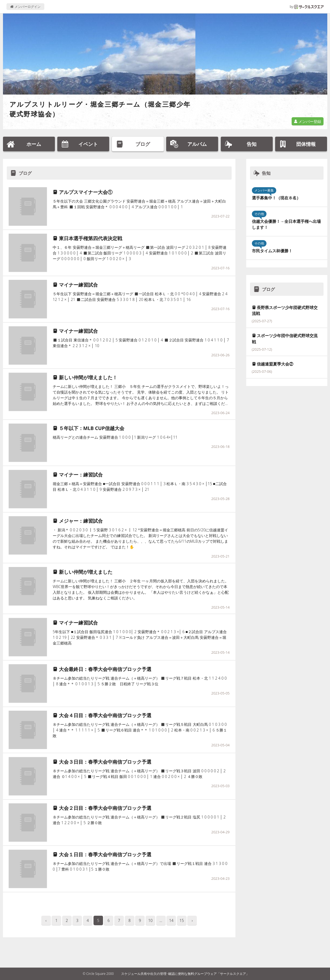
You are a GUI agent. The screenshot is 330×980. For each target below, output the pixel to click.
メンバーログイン (25, 7)
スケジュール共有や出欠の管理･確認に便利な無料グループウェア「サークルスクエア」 (185, 974)
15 (182, 920)
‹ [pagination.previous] (46, 920)
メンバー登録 (308, 121)
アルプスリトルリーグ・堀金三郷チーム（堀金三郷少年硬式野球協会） (100, 109)
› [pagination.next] (192, 920)
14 (171, 920)
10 (150, 920)
